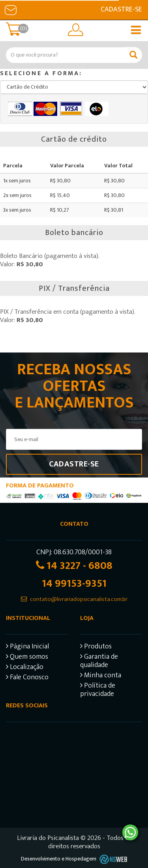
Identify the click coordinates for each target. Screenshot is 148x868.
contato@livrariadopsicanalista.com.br (79, 599)
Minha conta (101, 676)
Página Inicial (27, 647)
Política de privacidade (98, 691)
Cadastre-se (121, 9)
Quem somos (27, 658)
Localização (25, 668)
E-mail (11, 10)
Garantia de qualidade (99, 662)
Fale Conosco (27, 678)
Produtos (96, 647)
